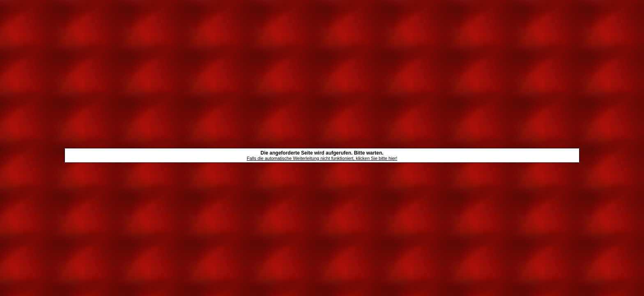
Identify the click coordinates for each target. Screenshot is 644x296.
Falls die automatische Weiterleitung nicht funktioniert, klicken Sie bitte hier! (322, 158)
